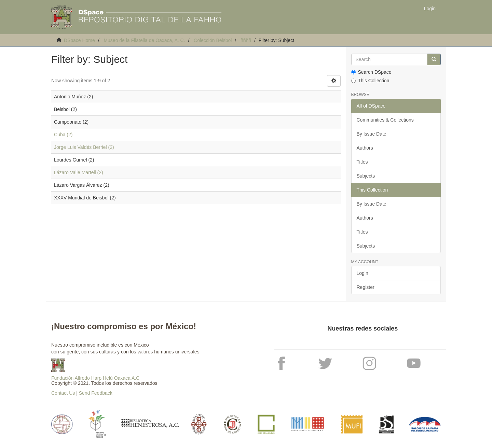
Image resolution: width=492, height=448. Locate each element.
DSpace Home (79, 40)
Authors (365, 148)
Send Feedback (96, 393)
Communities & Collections (385, 120)
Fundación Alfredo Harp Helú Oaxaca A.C (95, 378)
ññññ (246, 40)
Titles (362, 162)
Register (366, 287)
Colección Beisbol (213, 40)
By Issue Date (372, 134)
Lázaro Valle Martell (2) (79, 172)
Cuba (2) (63, 135)
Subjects (366, 176)
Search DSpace (371, 72)
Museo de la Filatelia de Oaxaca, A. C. (144, 40)
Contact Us (63, 393)
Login (363, 273)
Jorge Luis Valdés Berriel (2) (84, 147)
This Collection (370, 81)
